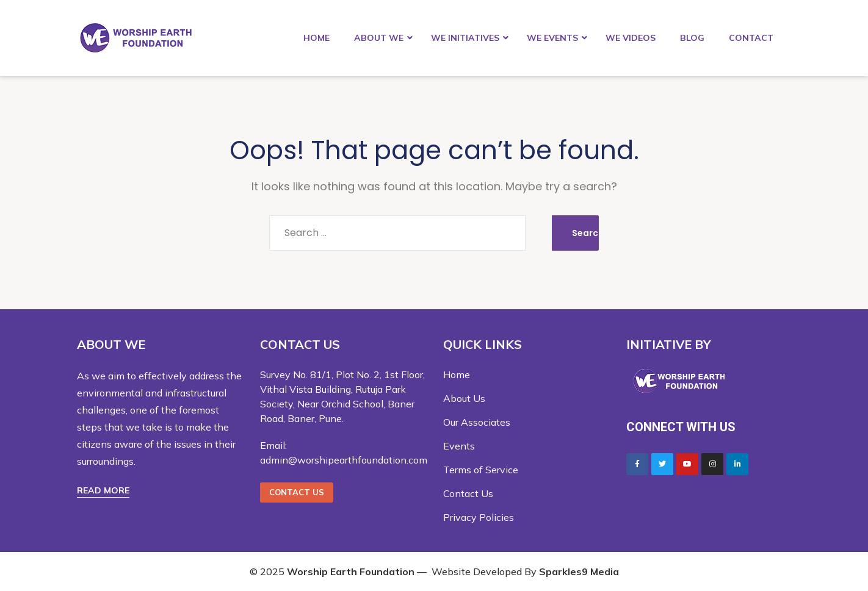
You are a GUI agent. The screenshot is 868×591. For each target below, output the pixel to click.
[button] (103, 491)
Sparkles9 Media (579, 571)
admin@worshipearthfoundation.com (344, 460)
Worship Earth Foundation (351, 571)
